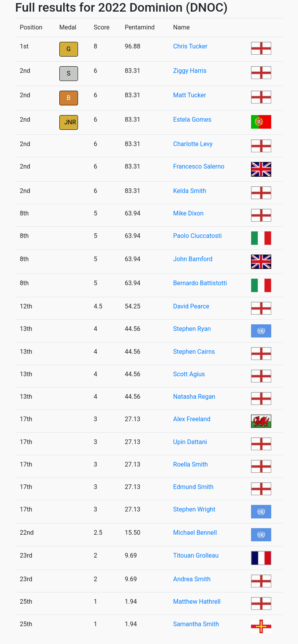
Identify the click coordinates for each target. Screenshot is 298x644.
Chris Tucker (190, 46)
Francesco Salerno (199, 166)
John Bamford (193, 259)
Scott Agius (189, 374)
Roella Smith (190, 464)
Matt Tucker (190, 95)
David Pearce (191, 306)
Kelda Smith (190, 191)
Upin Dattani (190, 442)
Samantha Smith (196, 624)
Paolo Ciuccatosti (197, 236)
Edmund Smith (193, 487)
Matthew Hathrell (197, 602)
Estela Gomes (192, 120)
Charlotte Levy (193, 144)
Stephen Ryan (192, 329)
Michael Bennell (195, 533)
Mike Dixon (188, 213)
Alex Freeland (192, 419)
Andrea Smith (192, 579)
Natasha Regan (194, 397)
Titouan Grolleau (196, 555)
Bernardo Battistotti (200, 283)
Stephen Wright (194, 509)
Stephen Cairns (194, 352)
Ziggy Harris (190, 71)
